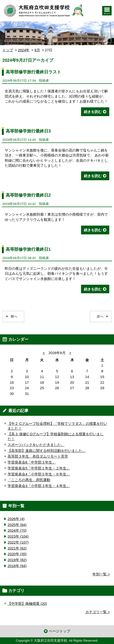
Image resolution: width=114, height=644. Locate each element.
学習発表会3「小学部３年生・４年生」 (39, 486)
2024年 (24, 50)
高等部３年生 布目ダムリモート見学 (38, 456)
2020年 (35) (17, 554)
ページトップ (59, 631)
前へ (14, 316)
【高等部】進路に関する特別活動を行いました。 (47, 451)
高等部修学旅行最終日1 (28, 249)
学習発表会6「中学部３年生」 (32, 462)
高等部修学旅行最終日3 (28, 131)
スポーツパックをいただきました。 (36, 445)
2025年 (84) (17, 525)
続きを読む (93, 112)
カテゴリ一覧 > (98, 612)
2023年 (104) (18, 536)
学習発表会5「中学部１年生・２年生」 (39, 468)
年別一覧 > (101, 574)
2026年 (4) (16, 519)
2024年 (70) (17, 530)
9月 (37, 50)
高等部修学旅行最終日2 (28, 195)
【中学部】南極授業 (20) (27, 604)
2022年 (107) (18, 542)
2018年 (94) (17, 566)
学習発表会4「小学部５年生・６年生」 (39, 474)
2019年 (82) (17, 560)
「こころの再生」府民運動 (29, 480)
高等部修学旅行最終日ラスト (33, 72)
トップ (8, 50)
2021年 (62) (17, 548)
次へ (100, 316)
